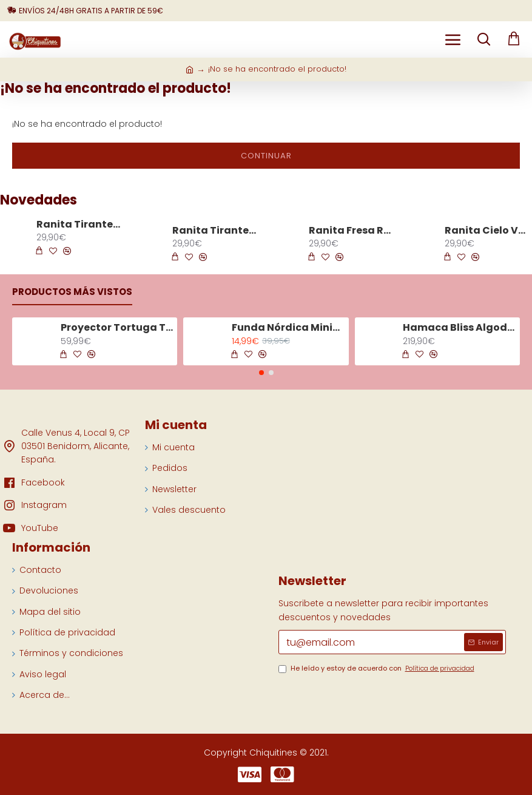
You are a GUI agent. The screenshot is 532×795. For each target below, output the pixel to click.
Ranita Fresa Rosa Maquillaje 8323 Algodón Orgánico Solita (352, 231)
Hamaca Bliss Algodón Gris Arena (459, 328)
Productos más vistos (72, 292)
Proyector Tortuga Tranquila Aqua (117, 328)
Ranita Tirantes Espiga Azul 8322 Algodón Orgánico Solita (215, 231)
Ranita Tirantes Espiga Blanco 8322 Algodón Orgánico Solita (79, 225)
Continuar (266, 156)
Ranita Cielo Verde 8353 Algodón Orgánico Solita (488, 231)
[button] (261, 373)
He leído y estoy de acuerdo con (377, 669)
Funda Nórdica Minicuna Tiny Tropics (288, 328)
